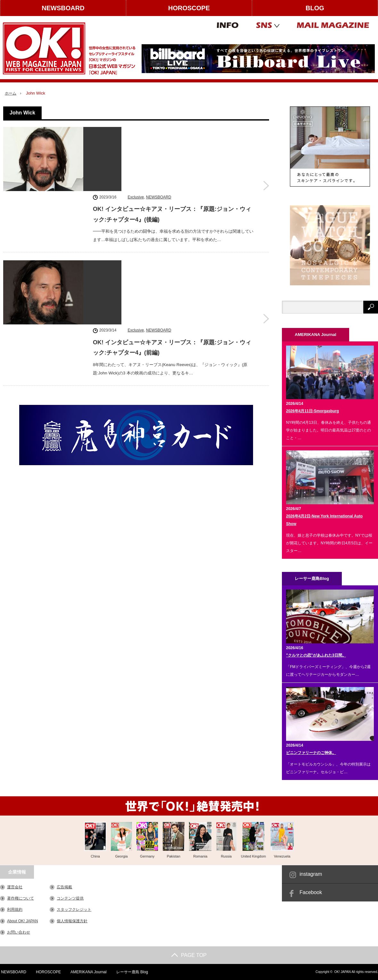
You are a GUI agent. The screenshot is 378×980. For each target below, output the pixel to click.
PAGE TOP (189, 955)
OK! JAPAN (342, 972)
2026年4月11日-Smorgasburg (312, 411)
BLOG (315, 8)
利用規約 (15, 909)
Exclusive (136, 132)
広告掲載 (64, 887)
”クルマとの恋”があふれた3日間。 (316, 655)
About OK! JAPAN (23, 921)
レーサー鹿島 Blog (132, 972)
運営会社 (15, 887)
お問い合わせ (19, 932)
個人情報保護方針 (72, 921)
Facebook (311, 892)
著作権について (21, 898)
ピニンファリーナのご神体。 (311, 753)
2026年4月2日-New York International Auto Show (324, 520)
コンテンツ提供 (70, 898)
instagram (311, 874)
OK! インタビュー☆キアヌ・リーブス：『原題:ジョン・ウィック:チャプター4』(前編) (172, 230)
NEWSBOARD (63, 8)
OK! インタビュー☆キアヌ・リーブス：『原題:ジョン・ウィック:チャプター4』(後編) (172, 149)
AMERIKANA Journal (88, 972)
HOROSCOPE (189, 8)
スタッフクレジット (74, 909)
